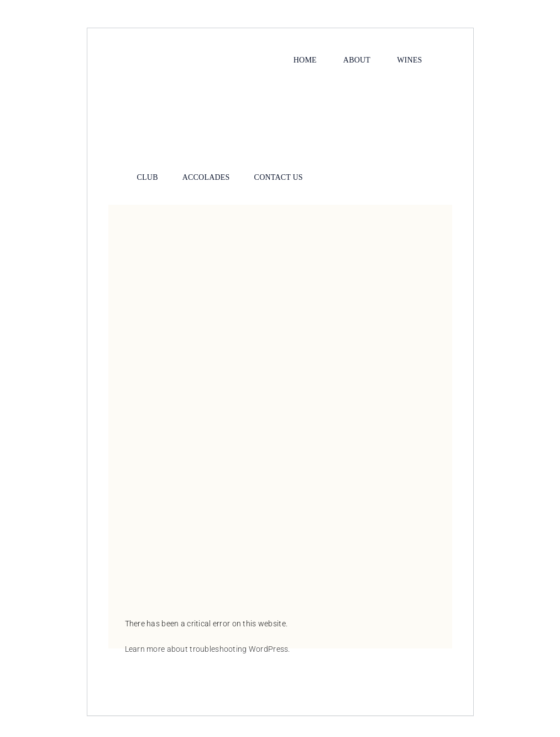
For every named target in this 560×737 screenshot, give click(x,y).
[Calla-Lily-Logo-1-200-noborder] (280, 82)
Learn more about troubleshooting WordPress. (208, 649)
